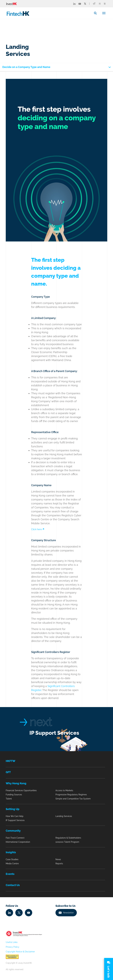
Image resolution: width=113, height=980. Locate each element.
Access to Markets (64, 790)
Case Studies (12, 859)
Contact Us (13, 885)
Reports (59, 864)
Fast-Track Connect (15, 838)
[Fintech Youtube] (80, 4)
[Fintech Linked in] (74, 4)
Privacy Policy (13, 947)
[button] (97, 13)
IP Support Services (54, 733)
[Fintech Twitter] (85, 4)
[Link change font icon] (94, 4)
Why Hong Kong (16, 783)
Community (13, 831)
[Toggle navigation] (104, 13)
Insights (11, 852)
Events (10, 874)
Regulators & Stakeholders (68, 838)
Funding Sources (14, 795)
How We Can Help (15, 816)
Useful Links (12, 942)
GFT (8, 772)
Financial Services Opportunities (21, 790)
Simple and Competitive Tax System (73, 799)
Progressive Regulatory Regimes (71, 795)
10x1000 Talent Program (67, 842)
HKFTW (11, 761)
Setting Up (13, 809)
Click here (38, 529)
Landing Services (64, 816)
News (58, 859)
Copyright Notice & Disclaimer (20, 952)
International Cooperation (18, 842)
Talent (9, 799)
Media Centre (12, 864)
